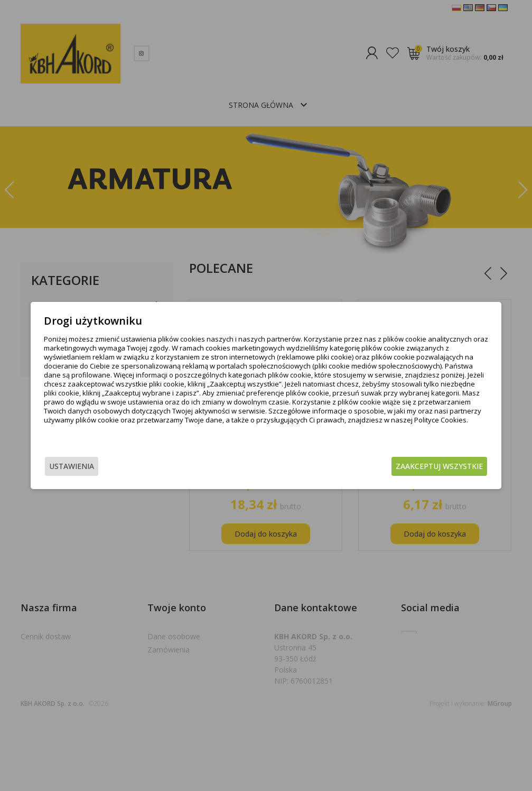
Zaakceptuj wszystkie (417, 468)
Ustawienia (94, 468)
